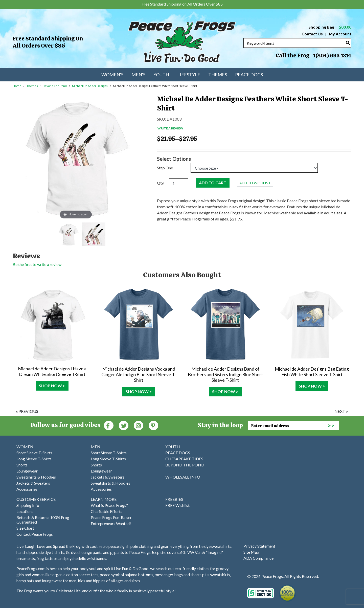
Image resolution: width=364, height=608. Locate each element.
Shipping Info (28, 505)
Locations (25, 511)
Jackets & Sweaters (33, 483)
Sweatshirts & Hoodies (36, 477)
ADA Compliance (258, 558)
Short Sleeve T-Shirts (34, 453)
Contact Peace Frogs (35, 534)
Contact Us (312, 34)
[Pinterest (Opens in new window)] (153, 425)
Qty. (161, 183)
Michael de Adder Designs (90, 86)
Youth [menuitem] (161, 75)
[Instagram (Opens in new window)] (139, 425)
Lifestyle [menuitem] (189, 75)
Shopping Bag (330, 27)
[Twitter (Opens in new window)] (124, 425)
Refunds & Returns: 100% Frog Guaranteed (43, 520)
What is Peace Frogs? (109, 505)
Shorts (22, 465)
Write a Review (170, 128)
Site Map (251, 552)
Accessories (27, 489)
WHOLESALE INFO (183, 477)
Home (17, 86)
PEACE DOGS (178, 453)
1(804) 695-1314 (332, 56)
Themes (32, 86)
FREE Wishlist (177, 505)
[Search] (348, 43)
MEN (96, 447)
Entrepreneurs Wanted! (111, 523)
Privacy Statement (259, 546)
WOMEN (25, 447)
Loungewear (27, 471)
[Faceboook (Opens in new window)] (109, 425)
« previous (27, 411)
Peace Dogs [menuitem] (249, 75)
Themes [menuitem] (218, 75)
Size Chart (25, 528)
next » (341, 411)
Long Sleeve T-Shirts (34, 459)
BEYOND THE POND (185, 465)
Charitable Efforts (107, 511)
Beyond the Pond (55, 86)
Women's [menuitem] (112, 75)
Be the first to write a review (37, 264)
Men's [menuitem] (138, 75)
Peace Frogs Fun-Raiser (111, 517)
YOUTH (173, 447)
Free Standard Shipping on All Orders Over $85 (48, 42)
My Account (340, 34)
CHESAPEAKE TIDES (184, 459)
